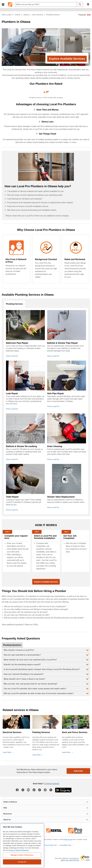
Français (82, 15)
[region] (22, 846)
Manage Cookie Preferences (22, 855)
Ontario (18, 15)
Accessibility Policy (65, 845)
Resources (8, 814)
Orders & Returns (10, 802)
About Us (7, 820)
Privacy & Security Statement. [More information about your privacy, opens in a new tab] (19, 850)
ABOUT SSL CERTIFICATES (70, 860)
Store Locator (7, 15)
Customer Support (51, 784)
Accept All (22, 862)
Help (5, 808)
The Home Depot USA (50, 845)
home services (37, 15)
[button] (3, 5)
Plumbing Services (14, 304)
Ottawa (26, 15)
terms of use (68, 839)
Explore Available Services (67, 59)
